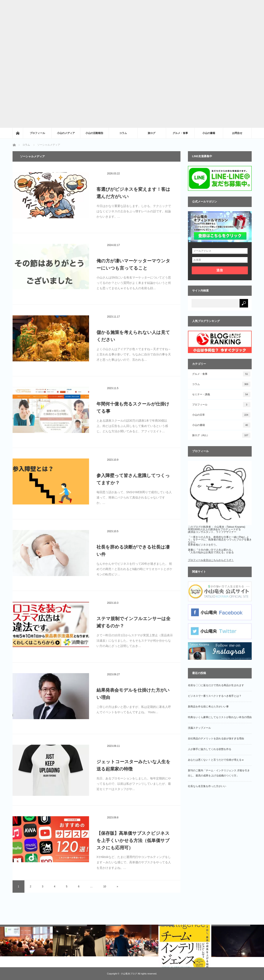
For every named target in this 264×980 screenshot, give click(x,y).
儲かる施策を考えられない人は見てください (133, 336)
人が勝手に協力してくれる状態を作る (210, 749)
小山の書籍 (209, 133)
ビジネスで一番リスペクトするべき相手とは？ (215, 696)
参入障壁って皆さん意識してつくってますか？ (133, 479)
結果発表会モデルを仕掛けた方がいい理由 (133, 694)
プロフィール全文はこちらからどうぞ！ (211, 560)
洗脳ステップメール (199, 728)
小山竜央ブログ (129, 974)
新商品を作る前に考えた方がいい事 (208, 707)
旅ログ (152, 133)
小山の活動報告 (94, 133)
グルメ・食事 (180, 133)
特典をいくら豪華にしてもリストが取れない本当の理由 (220, 717)
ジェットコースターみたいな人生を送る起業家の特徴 (133, 765)
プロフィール (37, 133)
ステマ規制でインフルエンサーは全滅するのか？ (133, 622)
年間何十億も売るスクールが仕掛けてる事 (133, 407)
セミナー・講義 (221, 394)
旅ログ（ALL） (221, 435)
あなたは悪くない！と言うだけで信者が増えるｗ (216, 760)
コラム (123, 133)
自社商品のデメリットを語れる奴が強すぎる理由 (216, 739)
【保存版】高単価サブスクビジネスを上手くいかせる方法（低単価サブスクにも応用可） (133, 840)
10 (105, 887)
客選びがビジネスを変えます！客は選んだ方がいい (133, 193)
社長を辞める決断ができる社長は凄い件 (133, 551)
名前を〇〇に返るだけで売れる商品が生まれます (216, 685)
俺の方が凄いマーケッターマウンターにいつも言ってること (133, 264)
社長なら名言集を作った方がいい (207, 786)
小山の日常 (221, 415)
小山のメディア (66, 133)
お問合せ (237, 133)
